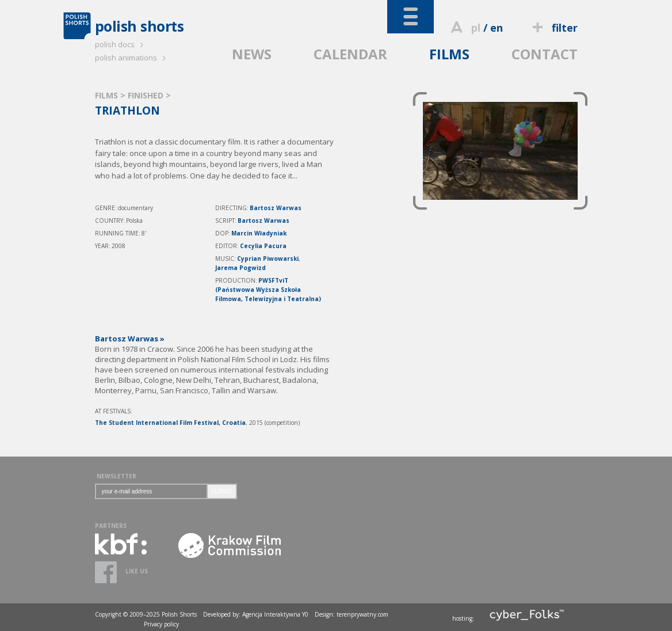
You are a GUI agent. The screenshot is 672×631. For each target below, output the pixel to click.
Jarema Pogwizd (240, 268)
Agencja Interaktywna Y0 (275, 614)
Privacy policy (161, 624)
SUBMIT (222, 491)
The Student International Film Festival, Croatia (170, 423)
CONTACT (545, 54)
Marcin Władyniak (259, 233)
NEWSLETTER (117, 476)
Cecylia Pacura (263, 246)
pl (476, 28)
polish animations (132, 58)
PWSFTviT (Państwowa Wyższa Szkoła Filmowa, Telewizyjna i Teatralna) (268, 290)
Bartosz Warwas (276, 208)
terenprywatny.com (362, 614)
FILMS (449, 54)
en (497, 28)
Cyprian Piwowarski (268, 259)
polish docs (121, 44)
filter (553, 28)
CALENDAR (350, 54)
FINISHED (147, 95)
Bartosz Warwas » (130, 339)
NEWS (252, 54)
